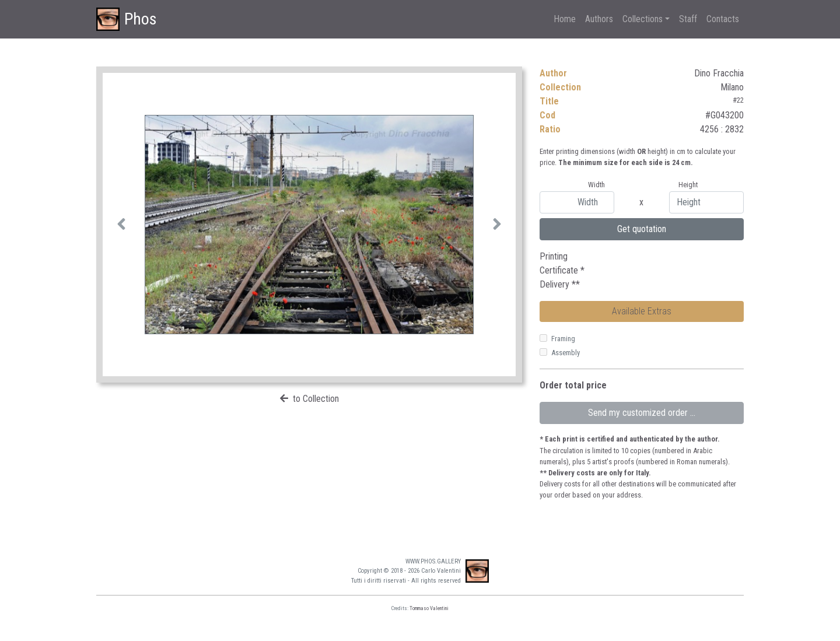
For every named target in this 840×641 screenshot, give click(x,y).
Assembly (566, 353)
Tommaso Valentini (429, 608)
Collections (643, 19)
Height (688, 185)
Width (596, 185)
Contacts (723, 19)
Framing (563, 339)
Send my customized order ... (642, 413)
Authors (599, 19)
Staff (688, 19)
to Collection (316, 399)
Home (565, 19)
